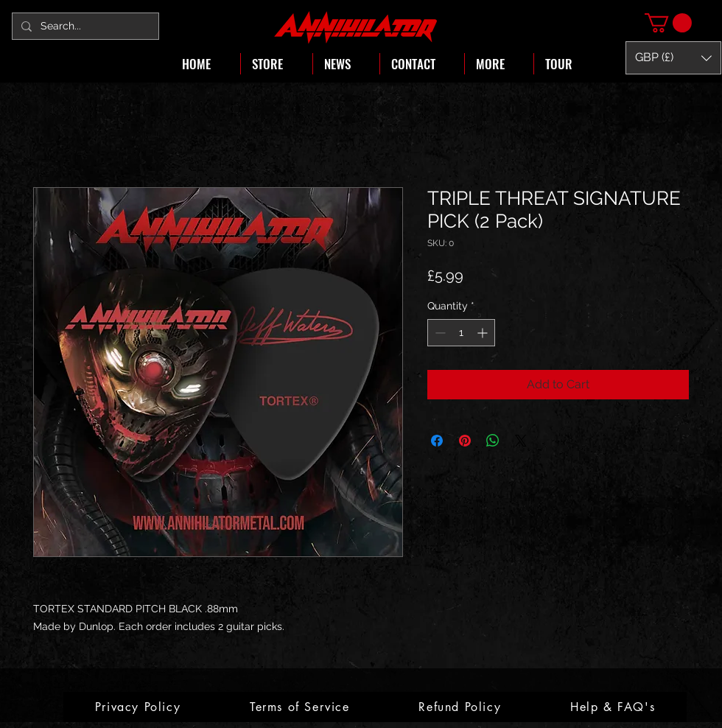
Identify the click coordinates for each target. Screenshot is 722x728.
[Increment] (484, 333)
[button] (668, 23)
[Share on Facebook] (437, 441)
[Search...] (84, 27)
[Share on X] (521, 441)
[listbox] (673, 58)
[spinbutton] (461, 333)
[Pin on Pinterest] (465, 441)
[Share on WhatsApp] (493, 441)
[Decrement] (439, 333)
